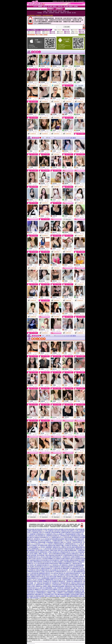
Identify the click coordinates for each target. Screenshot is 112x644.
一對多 (84, 82)
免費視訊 (36, 66)
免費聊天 (60, 82)
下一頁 (67, 138)
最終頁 (74, 138)
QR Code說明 (82, 35)
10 (65, 138)
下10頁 (71, 138)
